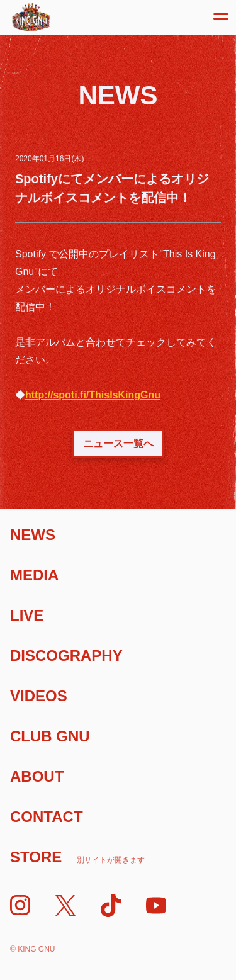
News (33, 535)
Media (34, 575)
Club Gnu (50, 736)
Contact (47, 817)
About (37, 776)
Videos (39, 696)
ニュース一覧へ (118, 443)
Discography (66, 656)
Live (27, 615)
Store (77, 857)
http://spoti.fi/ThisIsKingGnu (93, 395)
